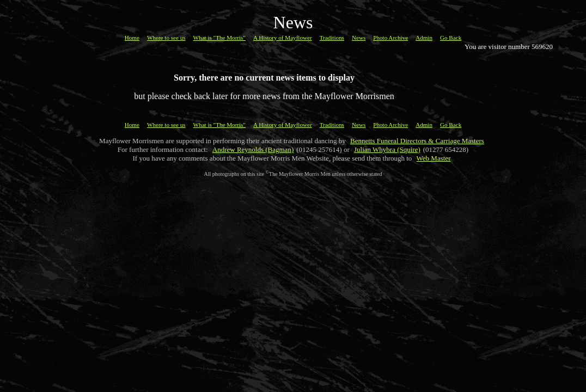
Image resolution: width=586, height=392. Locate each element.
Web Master (434, 158)
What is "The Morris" (219, 38)
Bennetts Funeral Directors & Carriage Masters (417, 141)
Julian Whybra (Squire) (387, 149)
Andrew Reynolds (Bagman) (253, 149)
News (359, 38)
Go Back (451, 38)
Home (132, 38)
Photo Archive (390, 38)
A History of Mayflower (283, 38)
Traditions (332, 38)
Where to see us (166, 38)
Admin (424, 38)
